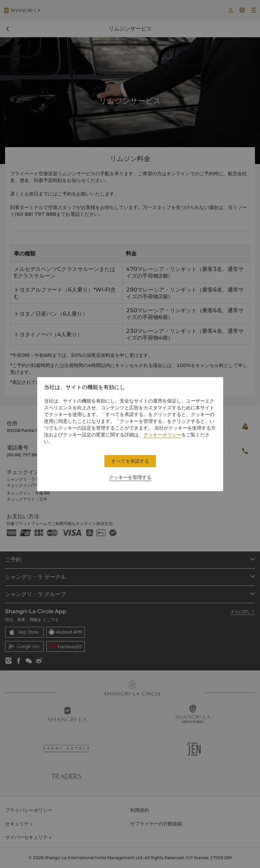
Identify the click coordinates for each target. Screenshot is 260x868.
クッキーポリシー (162, 435)
